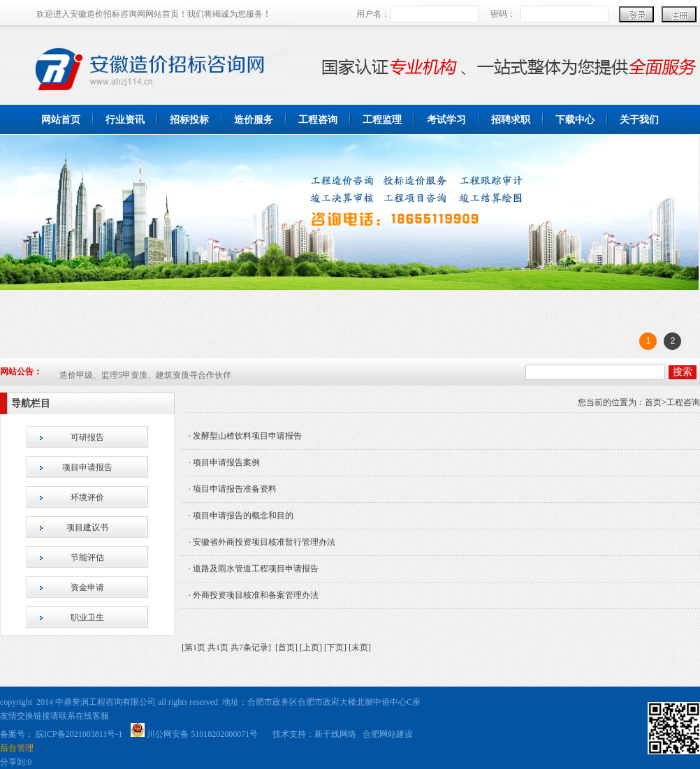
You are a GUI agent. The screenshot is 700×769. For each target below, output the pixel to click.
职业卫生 (87, 617)
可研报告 (87, 437)
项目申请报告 (87, 467)
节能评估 (87, 557)
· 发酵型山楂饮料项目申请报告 (245, 436)
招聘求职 (511, 120)
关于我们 (639, 120)
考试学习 (446, 120)
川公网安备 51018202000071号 (203, 734)
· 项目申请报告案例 (224, 462)
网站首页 (61, 120)
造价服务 (254, 120)
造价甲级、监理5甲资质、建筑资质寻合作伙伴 (145, 376)
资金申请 (87, 587)
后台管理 (17, 748)
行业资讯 (125, 120)
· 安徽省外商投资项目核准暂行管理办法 (262, 542)
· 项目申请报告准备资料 (233, 489)
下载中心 (575, 120)
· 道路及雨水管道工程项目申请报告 (254, 569)
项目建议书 (87, 527)
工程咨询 (318, 120)
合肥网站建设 (388, 734)
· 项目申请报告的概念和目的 (241, 515)
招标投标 (189, 120)
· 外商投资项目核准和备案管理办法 (254, 595)
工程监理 (382, 120)
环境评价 (87, 497)
